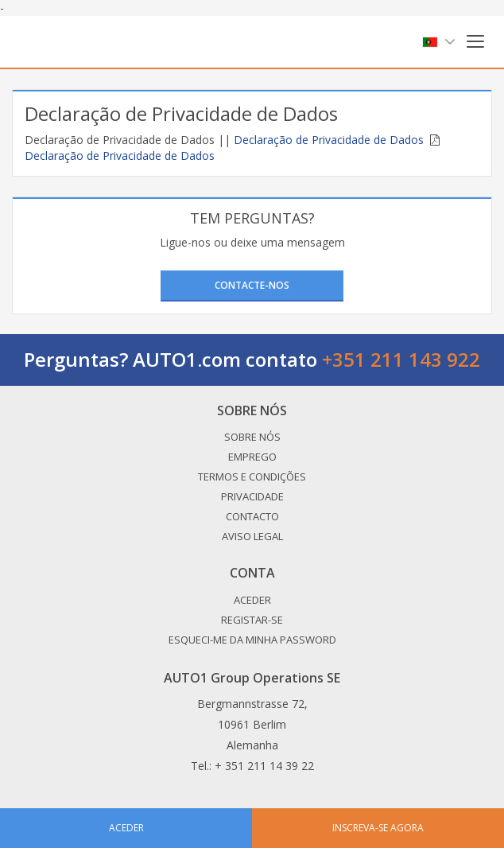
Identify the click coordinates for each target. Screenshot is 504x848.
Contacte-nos (252, 285)
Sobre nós (252, 437)
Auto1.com (72, 42)
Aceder (252, 600)
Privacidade (252, 496)
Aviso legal (252, 536)
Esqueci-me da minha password (252, 640)
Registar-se (252, 620)
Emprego (252, 457)
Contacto (252, 516)
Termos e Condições (252, 477)
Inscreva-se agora (378, 828)
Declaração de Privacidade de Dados (329, 140)
